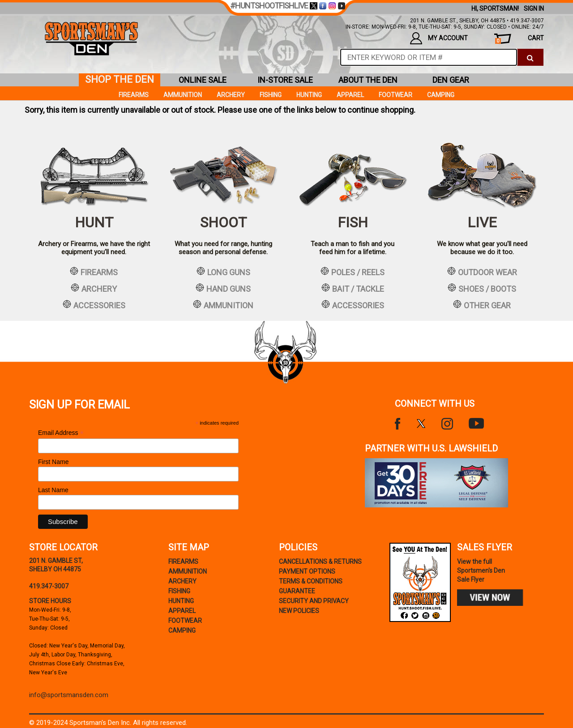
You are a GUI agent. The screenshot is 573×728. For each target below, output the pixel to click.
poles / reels (353, 272)
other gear (482, 305)
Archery (231, 95)
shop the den (120, 79)
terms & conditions (311, 581)
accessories (94, 305)
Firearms (134, 95)
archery (94, 288)
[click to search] (530, 57)
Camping (441, 95)
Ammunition (183, 95)
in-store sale (285, 80)
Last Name (53, 490)
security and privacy (314, 601)
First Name (53, 462)
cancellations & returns (320, 562)
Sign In (534, 9)
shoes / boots (482, 288)
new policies (299, 611)
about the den (368, 80)
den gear (451, 80)
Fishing (271, 95)
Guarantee (297, 591)
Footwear (396, 95)
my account (439, 38)
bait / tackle (353, 288)
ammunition (223, 305)
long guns (223, 272)
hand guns (223, 288)
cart (520, 39)
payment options (307, 571)
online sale (203, 80)
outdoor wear (482, 272)
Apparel (350, 95)
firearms (94, 272)
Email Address (61, 433)
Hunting (309, 95)
